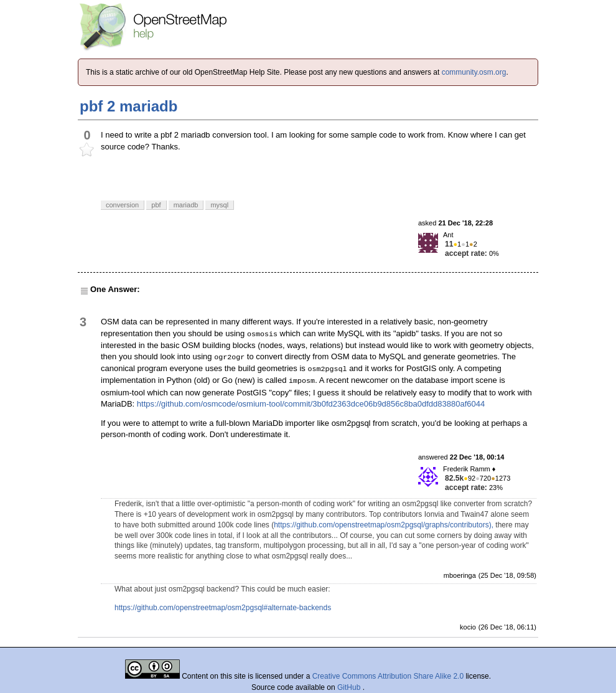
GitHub (350, 687)
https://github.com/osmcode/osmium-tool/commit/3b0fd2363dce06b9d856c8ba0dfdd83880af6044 (311, 404)
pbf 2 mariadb (128, 106)
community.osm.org (474, 72)
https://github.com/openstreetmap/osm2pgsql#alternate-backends (223, 608)
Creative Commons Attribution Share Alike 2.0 (388, 676)
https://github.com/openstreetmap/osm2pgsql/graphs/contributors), (384, 525)
